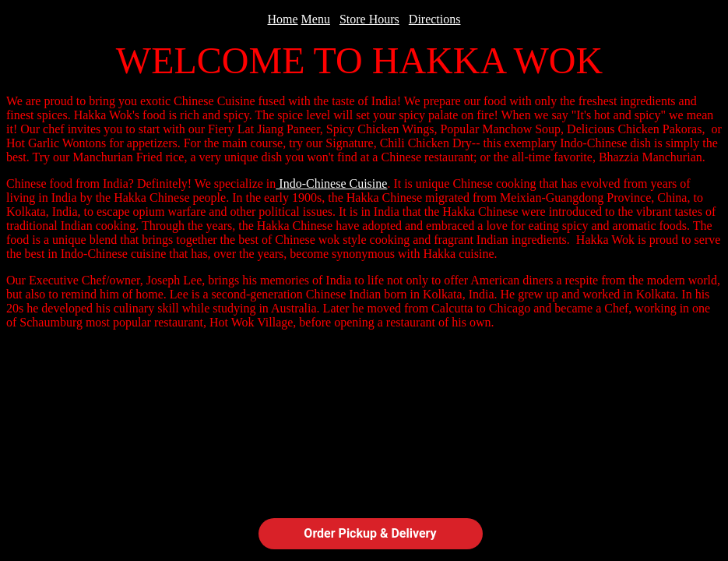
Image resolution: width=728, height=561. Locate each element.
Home (283, 19)
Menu (316, 19)
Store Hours (369, 19)
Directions (435, 19)
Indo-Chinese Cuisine (331, 183)
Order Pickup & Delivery (370, 533)
